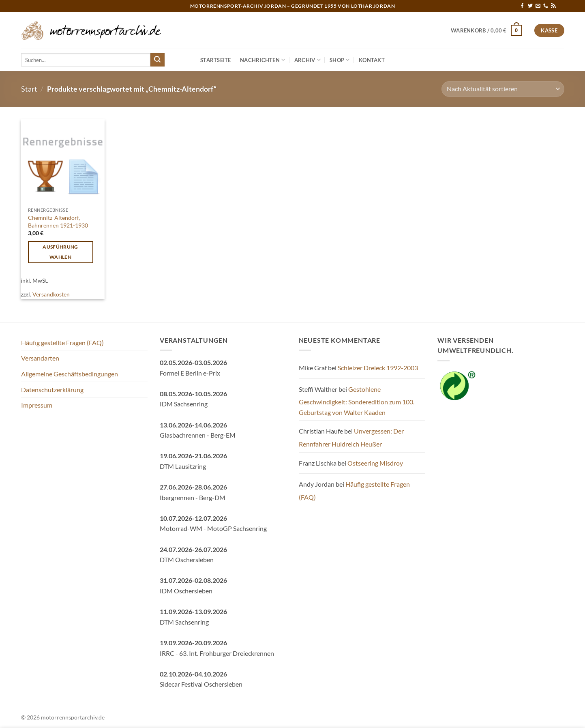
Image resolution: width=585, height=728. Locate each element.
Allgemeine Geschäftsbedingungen (70, 374)
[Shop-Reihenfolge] (503, 89)
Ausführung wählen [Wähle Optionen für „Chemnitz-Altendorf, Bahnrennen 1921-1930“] (60, 252)
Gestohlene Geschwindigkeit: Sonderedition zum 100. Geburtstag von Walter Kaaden (357, 401)
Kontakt (372, 60)
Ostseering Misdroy (375, 463)
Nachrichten (262, 60)
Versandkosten (51, 294)
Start (29, 89)
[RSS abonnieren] (553, 6)
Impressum (37, 405)
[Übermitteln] (157, 60)
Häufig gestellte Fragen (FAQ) (62, 343)
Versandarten (40, 358)
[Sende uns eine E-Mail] (538, 6)
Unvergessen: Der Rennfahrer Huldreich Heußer (351, 437)
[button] (486, 30)
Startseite (216, 60)
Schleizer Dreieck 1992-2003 (378, 368)
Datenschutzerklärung (52, 390)
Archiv (307, 60)
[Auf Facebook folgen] (522, 6)
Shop (340, 60)
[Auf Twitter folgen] (530, 6)
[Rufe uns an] (546, 6)
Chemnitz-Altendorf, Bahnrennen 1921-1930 (58, 221)
